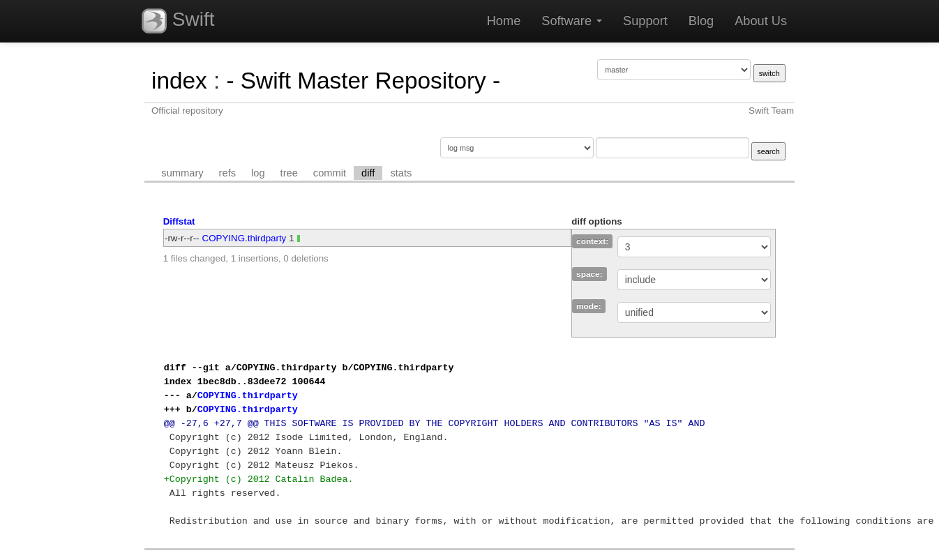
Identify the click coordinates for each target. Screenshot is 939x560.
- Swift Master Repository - (363, 81)
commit (330, 173)
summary (182, 173)
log (258, 173)
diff (368, 173)
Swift (178, 21)
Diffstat (179, 221)
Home (504, 21)
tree (289, 173)
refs (227, 173)
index (179, 81)
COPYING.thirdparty (245, 238)
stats (401, 173)
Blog (701, 21)
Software (572, 21)
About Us (761, 21)
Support (645, 21)
